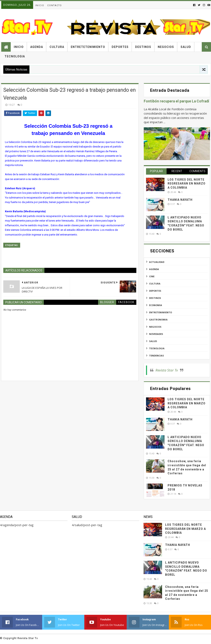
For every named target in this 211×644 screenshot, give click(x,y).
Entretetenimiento (88, 47)
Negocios (166, 47)
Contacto (55, 5)
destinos (155, 298)
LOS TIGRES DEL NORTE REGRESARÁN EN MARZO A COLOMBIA (187, 184)
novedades (156, 334)
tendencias (157, 356)
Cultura (57, 47)
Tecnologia (15, 56)
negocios (155, 327)
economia (156, 305)
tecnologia (157, 348)
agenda (154, 269)
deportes (155, 291)
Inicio (40, 5)
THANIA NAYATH (180, 200)
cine (152, 276)
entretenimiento (161, 312)
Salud (186, 47)
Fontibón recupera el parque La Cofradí (176, 101)
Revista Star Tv (167, 370)
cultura (155, 284)
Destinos (143, 47)
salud (153, 341)
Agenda (37, 47)
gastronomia (158, 320)
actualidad (157, 262)
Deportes (120, 47)
